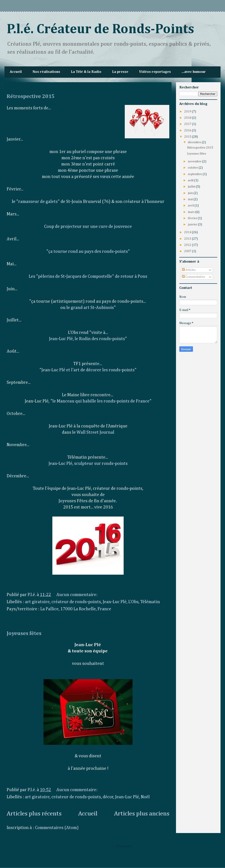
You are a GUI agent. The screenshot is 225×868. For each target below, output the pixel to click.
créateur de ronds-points (76, 602)
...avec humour (194, 72)
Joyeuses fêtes (24, 633)
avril (191, 206)
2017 (188, 124)
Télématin (150, 602)
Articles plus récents (34, 814)
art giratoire (37, 602)
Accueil (16, 72)
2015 (188, 137)
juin (191, 193)
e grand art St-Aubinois (91, 308)
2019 (188, 112)
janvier (193, 225)
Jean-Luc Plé (115, 602)
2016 (188, 131)
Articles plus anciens (142, 814)
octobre (193, 168)
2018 (188, 118)
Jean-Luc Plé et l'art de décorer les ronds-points (88, 370)
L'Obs (133, 602)
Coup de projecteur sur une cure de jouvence (88, 227)
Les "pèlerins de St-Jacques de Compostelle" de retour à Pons (88, 276)
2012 (188, 245)
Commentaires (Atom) (57, 828)
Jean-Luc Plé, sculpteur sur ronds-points (88, 464)
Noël (145, 797)
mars (192, 212)
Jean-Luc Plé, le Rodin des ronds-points (87, 339)
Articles (189, 270)
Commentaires (194, 277)
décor (108, 797)
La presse (120, 72)
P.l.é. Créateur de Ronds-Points (100, 29)
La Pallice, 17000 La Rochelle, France (76, 609)
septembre (195, 174)
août (191, 180)
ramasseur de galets (38, 202)
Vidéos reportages (155, 72)
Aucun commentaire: (77, 595)
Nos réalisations (46, 72)
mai (191, 199)
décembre (195, 142)
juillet (192, 187)
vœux (105, 177)
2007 (188, 251)
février (193, 218)
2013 (188, 239)
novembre (195, 161)
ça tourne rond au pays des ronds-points (88, 251)
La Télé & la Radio (86, 72)
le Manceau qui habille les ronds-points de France (101, 401)
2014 (188, 232)
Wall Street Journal (95, 432)
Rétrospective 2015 (31, 96)
